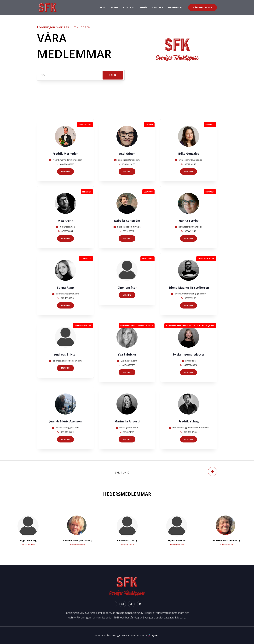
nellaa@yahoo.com (129, 428)
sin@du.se (190, 361)
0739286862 (129, 231)
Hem (102, 7)
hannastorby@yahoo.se (190, 227)
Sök (113, 75)
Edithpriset (175, 8)
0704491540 (190, 231)
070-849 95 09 (67, 432)
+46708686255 (129, 365)
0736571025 (129, 432)
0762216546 (190, 164)
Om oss (114, 8)
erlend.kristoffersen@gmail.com (190, 294)
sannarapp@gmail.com (67, 294)
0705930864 (67, 231)
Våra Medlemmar (203, 8)
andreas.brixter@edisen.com (67, 361)
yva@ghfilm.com (129, 361)
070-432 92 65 (190, 432)
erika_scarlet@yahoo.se (190, 160)
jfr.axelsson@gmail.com (67, 428)
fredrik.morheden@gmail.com (67, 160)
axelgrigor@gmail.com (129, 160)
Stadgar (158, 8)
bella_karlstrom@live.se (129, 227)
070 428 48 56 (67, 298)
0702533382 (190, 298)
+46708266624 (190, 365)
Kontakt (129, 8)
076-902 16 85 (129, 164)
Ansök (143, 8)
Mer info (65, 171)
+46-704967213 (67, 164)
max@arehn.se (67, 227)
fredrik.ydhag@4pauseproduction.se (190, 428)
